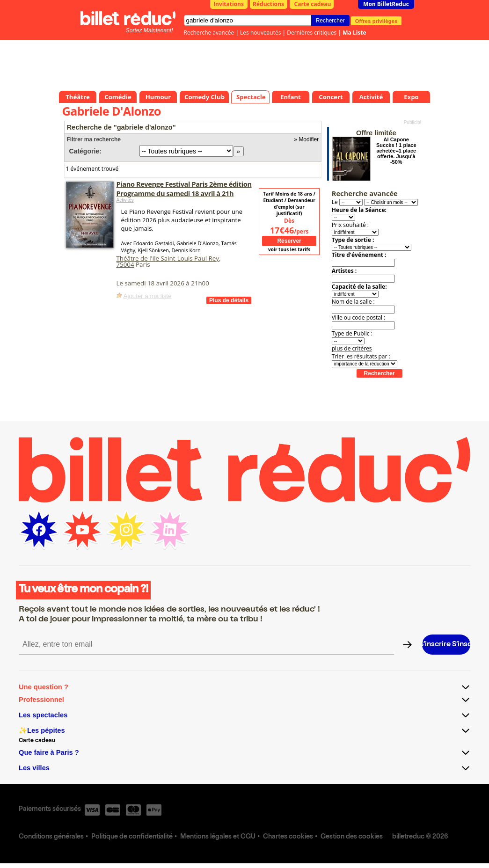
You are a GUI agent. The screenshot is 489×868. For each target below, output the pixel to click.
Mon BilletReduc (386, 4)
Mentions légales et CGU (218, 837)
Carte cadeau (313, 4)
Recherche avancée (209, 33)
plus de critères (352, 348)
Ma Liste (354, 33)
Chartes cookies (288, 837)
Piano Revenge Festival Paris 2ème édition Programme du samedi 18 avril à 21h (184, 189)
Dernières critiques (312, 33)
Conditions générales (51, 837)
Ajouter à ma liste (148, 296)
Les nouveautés (260, 33)
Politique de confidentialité (132, 837)
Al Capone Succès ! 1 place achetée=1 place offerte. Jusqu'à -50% (396, 151)
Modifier (309, 139)
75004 (125, 264)
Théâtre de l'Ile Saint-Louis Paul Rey (168, 258)
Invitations (229, 4)
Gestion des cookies (352, 837)
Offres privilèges (376, 21)
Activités (125, 200)
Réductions (268, 4)
